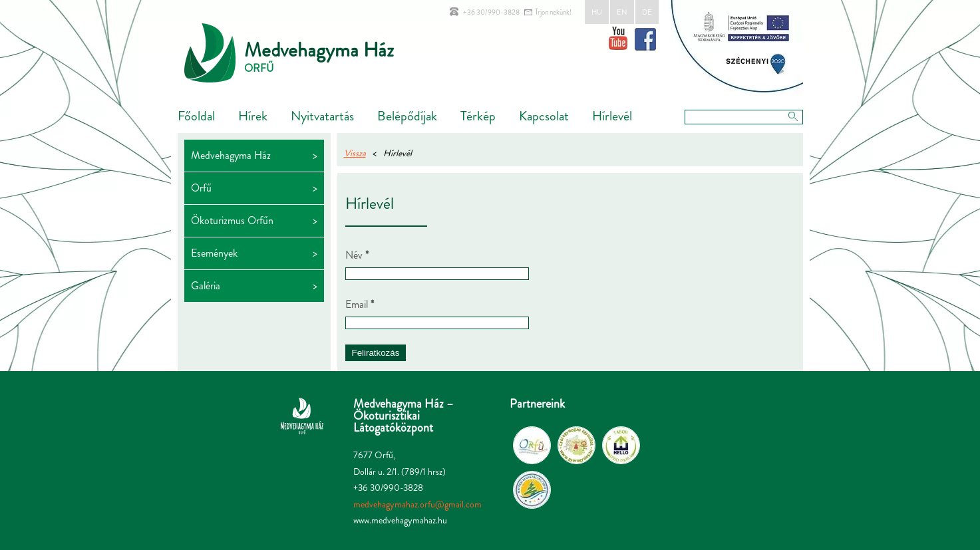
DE (647, 12)
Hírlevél (612, 116)
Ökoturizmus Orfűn (232, 220)
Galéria (206, 286)
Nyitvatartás (322, 116)
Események (214, 253)
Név (357, 255)
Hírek (253, 116)
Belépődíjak (407, 116)
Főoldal (196, 116)
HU (597, 12)
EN (622, 12)
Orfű (201, 188)
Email (360, 304)
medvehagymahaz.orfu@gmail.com (417, 504)
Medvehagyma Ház (319, 50)
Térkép (478, 116)
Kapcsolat (544, 116)
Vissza (355, 153)
